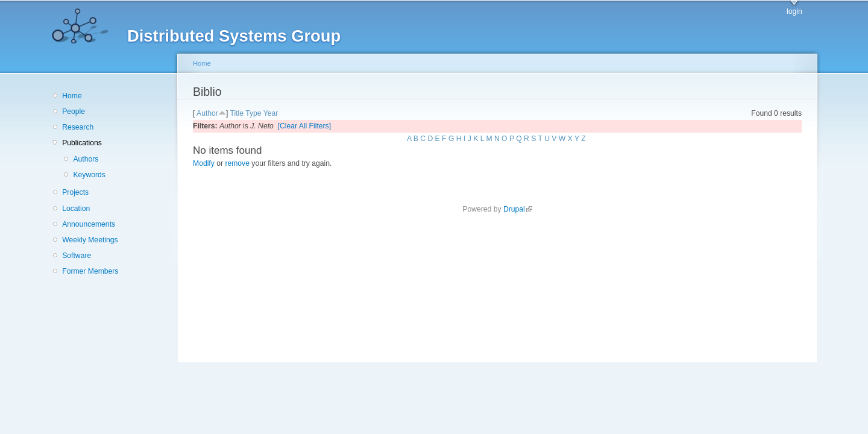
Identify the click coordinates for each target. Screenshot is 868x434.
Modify (204, 163)
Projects (75, 192)
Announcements (89, 224)
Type (253, 113)
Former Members (90, 271)
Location (76, 209)
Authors (86, 159)
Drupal (518, 209)
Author (207, 113)
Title (237, 113)
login (794, 11)
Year (271, 113)
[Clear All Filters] (305, 126)
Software (77, 256)
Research (78, 127)
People (74, 112)
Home (72, 96)
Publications (82, 143)
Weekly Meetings (90, 240)
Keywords (89, 175)
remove (237, 163)
